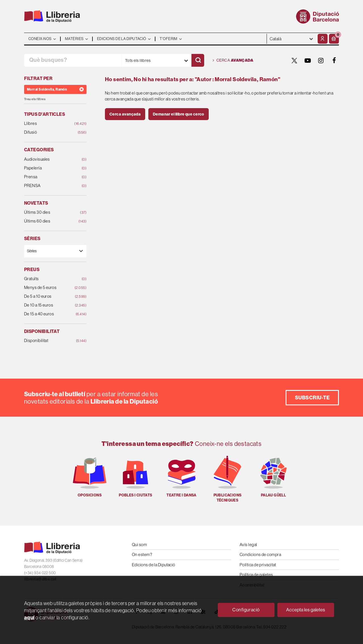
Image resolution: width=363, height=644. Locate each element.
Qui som (139, 545)
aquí (29, 617)
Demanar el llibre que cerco (179, 114)
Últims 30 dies (50, 212)
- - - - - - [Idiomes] (292, 39)
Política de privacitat (258, 565)
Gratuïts (50, 279)
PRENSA (50, 186)
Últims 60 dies (50, 221)
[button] (334, 39)
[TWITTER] (294, 60)
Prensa (50, 177)
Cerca (233, 60)
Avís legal (248, 545)
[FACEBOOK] (334, 60)
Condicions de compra (260, 554)
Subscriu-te (312, 397)
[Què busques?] (73, 60)
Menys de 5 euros (50, 288)
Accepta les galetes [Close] (306, 610)
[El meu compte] (323, 39)
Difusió (50, 132)
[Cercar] (198, 60)
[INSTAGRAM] (321, 60)
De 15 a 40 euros (50, 314)
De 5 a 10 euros (50, 296)
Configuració (246, 610)
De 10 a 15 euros (50, 305)
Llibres (50, 124)
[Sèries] (55, 251)
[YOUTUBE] (308, 60)
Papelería (50, 168)
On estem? (142, 554)
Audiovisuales (50, 159)
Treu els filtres (35, 99)
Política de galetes (256, 575)
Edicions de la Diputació (154, 565)
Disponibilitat (50, 341)
